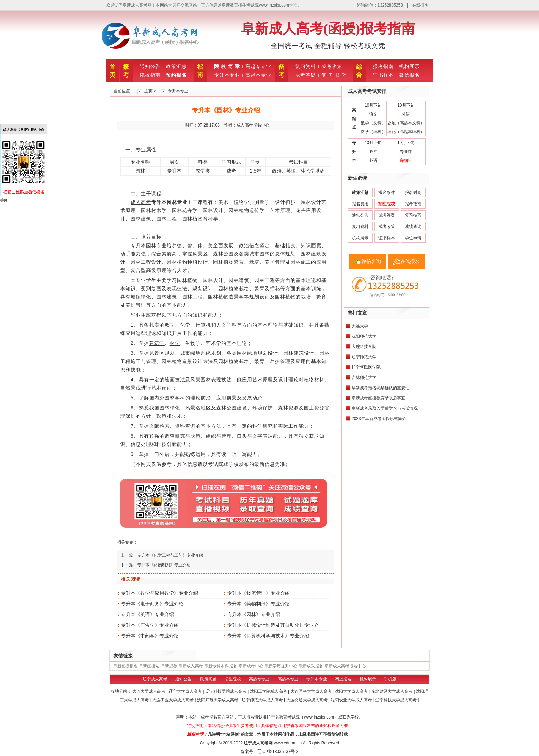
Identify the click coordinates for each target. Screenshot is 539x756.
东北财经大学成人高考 (392, 691)
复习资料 (306, 66)
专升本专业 (227, 75)
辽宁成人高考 (155, 679)
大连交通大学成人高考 (307, 700)
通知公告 (150, 66)
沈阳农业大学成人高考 (352, 700)
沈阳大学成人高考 (352, 691)
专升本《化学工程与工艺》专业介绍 (170, 555)
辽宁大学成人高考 (186, 691)
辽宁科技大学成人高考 (397, 700)
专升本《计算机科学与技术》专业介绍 (268, 636)
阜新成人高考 (191, 666)
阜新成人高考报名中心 (345, 666)
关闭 (4, 200)
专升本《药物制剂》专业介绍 (164, 565)
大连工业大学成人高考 (173, 700)
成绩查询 (413, 227)
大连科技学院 (364, 347)
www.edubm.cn (288, 743)
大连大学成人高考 (149, 691)
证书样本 (383, 75)
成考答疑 (306, 75)
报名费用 (360, 204)
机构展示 (409, 66)
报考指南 (383, 66)
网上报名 (343, 679)
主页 (148, 91)
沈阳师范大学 (364, 336)
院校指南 (150, 75)
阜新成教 (169, 666)
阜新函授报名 (125, 666)
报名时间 (413, 193)
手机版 (390, 679)
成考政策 (332, 66)
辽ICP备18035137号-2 (278, 752)
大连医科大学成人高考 (312, 691)
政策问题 (208, 679)
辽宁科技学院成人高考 (226, 691)
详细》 (406, 161)
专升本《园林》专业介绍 (254, 614)
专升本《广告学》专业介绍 (150, 625)
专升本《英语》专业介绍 (147, 614)
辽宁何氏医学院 (366, 367)
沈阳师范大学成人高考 (218, 700)
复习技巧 (413, 215)
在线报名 (420, 5)
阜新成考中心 (251, 666)
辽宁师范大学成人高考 (263, 700)
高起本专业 (258, 75)
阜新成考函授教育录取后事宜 (378, 398)
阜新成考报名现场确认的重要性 (381, 388)
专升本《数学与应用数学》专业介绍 (159, 593)
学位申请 (413, 238)
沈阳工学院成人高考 (269, 691)
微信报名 (409, 75)
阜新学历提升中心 (281, 666)
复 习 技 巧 (334, 75)
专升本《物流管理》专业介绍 (258, 593)
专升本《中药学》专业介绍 (150, 636)
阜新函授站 (149, 666)
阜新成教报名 (311, 666)
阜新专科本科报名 (221, 666)
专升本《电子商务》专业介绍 (152, 604)
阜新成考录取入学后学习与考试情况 (385, 408)
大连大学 (360, 326)
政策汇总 (176, 66)
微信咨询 (371, 261)
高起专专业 (258, 66)
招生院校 (233, 679)
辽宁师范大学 (364, 357)
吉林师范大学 (364, 377)
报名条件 (387, 193)
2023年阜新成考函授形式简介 (379, 419)
